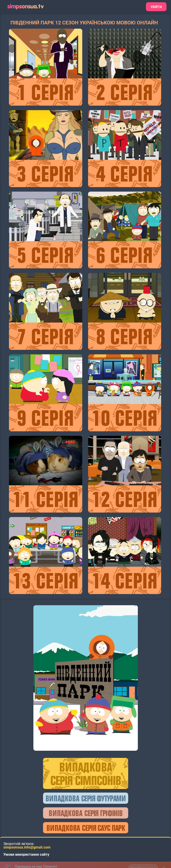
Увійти (156, 7)
